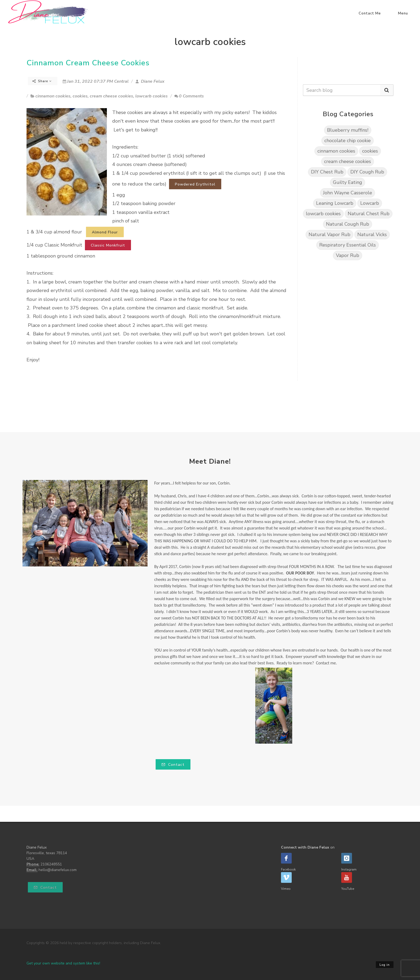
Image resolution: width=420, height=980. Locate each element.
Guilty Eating (348, 182)
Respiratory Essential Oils (348, 245)
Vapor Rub (348, 255)
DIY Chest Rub (327, 172)
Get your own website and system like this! (63, 963)
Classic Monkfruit (108, 245)
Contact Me (370, 13)
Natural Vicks (372, 234)
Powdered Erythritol (195, 184)
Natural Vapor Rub (329, 234)
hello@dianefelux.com (58, 870)
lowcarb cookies (151, 96)
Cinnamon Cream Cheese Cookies (88, 63)
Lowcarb (370, 203)
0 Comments (189, 96)
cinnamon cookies (53, 96)
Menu (403, 13)
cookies (80, 96)
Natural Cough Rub (348, 224)
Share (42, 81)
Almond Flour (105, 232)
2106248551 (51, 864)
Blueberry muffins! (348, 130)
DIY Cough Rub (367, 172)
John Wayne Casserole (348, 193)
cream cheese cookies (111, 96)
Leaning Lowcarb (335, 203)
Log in (385, 965)
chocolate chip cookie (348, 141)
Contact (173, 765)
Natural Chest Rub (369, 214)
